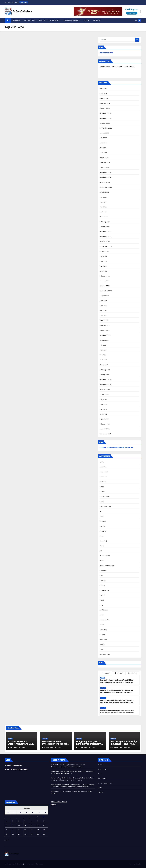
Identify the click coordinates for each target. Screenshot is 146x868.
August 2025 (104, 133)
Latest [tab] (106, 673)
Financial (103, 531)
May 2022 (103, 311)
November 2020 (105, 385)
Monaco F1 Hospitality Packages (16, 769)
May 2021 (103, 355)
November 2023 (105, 237)
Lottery (102, 585)
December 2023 (105, 232)
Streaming (103, 630)
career (102, 487)
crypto (102, 501)
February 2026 (105, 103)
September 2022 (106, 291)
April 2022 (103, 315)
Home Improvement (71, 20)
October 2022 (105, 286)
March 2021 (104, 365)
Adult (102, 462)
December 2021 (105, 335)
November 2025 (105, 118)
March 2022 (104, 320)
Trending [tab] (132, 673)
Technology (54, 20)
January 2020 (105, 429)
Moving (102, 595)
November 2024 (105, 177)
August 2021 (104, 340)
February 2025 (105, 163)
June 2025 (103, 143)
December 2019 (105, 434)
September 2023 (106, 246)
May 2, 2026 (14, 747)
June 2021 (103, 350)
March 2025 (104, 158)
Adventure (103, 467)
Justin (22, 747)
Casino (102, 492)
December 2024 (105, 172)
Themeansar (39, 864)
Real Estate (104, 610)
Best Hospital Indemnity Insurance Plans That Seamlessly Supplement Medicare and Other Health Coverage (117, 713)
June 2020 (104, 404)
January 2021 (104, 375)
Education (103, 521)
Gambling (103, 541)
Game (102, 546)
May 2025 (103, 148)
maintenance (104, 590)
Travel (86, 20)
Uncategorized (105, 654)
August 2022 (104, 296)
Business (16, 20)
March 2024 (104, 217)
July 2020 (103, 399)
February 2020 (105, 424)
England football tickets (14, 765)
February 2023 (105, 276)
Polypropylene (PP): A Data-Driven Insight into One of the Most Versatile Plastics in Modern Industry (117, 703)
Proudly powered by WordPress (14, 864)
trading (102, 644)
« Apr (6, 840)
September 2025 (106, 128)
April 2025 (103, 153)
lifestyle (103, 580)
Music (102, 600)
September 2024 (106, 187)
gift (101, 551)
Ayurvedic (103, 477)
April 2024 (103, 212)
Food (101, 536)
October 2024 (105, 182)
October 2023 (105, 241)
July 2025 (103, 138)
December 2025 (105, 113)
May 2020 (103, 409)
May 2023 (103, 266)
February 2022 (105, 325)
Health (42, 20)
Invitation (103, 570)
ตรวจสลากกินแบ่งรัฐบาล (59, 802)
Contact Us (137, 864)
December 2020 (105, 380)
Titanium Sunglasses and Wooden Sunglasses (116, 447)
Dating (102, 511)
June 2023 (103, 261)
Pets (101, 605)
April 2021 (103, 360)
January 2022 (105, 330)
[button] (136, 20)
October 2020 (105, 389)
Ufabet (54, 805)
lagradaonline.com (106, 53)
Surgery (102, 635)
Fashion (97, 20)
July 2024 (103, 197)
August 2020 (104, 394)
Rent (101, 615)
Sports (102, 625)
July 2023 (103, 256)
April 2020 (103, 414)
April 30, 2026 (49, 747)
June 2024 (103, 202)
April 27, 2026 (83, 747)
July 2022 (103, 301)
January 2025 (105, 167)
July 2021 (103, 345)
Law (101, 575)
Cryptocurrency (105, 506)
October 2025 (105, 123)
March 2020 (104, 419)
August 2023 (104, 251)
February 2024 (105, 222)
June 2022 (103, 306)
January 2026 (105, 108)
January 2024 (105, 227)
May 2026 (103, 89)
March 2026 (104, 98)
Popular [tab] (119, 673)
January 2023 (105, 281)
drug (101, 516)
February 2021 (105, 370)
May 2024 (103, 207)
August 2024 (104, 192)
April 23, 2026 (117, 747)
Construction (104, 496)
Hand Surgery (105, 556)
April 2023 (103, 271)
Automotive (29, 20)
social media (104, 620)
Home (131, 864)
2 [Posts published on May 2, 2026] (37, 817)
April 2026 (103, 93)
